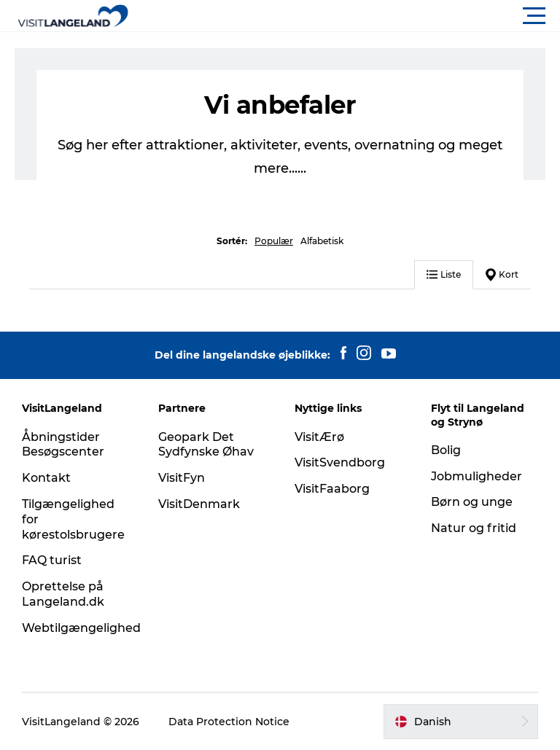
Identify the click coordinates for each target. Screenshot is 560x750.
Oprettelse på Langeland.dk (63, 594)
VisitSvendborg (340, 462)
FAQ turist (52, 560)
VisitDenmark (199, 504)
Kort (502, 275)
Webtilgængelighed (81, 628)
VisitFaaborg (332, 489)
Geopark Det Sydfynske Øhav (206, 445)
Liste (444, 274)
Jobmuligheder (477, 476)
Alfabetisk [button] (322, 241)
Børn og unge (472, 502)
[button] (346, 16)
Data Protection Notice (229, 722)
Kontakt (46, 478)
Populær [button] (274, 241)
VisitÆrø (319, 437)
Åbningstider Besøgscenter (63, 445)
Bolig (446, 450)
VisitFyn (182, 478)
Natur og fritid (474, 528)
